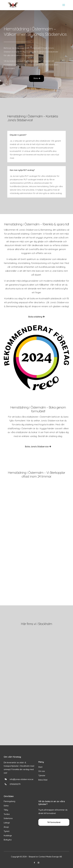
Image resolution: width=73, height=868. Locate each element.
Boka (36, 78)
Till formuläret (54, 822)
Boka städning (35, 317)
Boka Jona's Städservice (37, 447)
